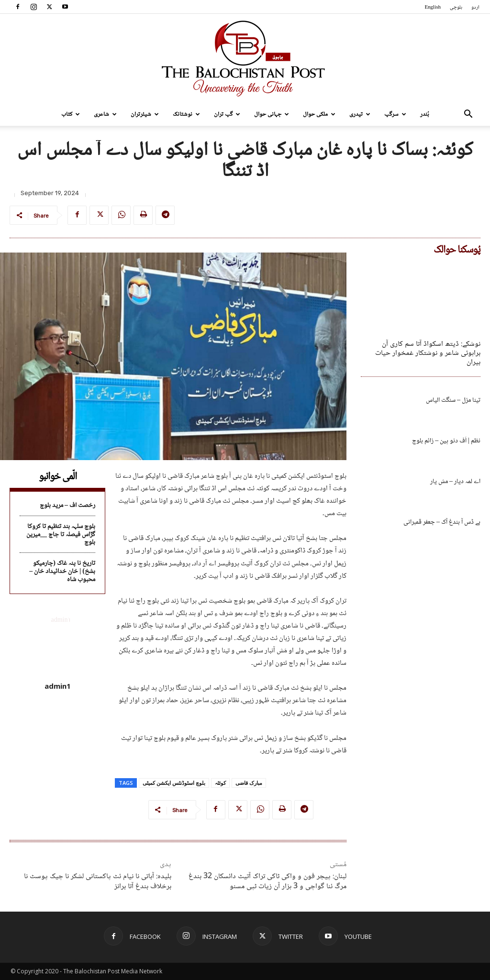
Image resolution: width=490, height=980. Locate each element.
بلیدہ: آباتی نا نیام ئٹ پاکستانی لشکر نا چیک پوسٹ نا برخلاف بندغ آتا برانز (98, 881)
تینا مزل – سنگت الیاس (453, 400)
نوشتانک (186, 114)
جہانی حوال (272, 114)
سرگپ (395, 114)
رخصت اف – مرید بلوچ (67, 506)
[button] (468, 115)
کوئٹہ (220, 783)
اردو (475, 7)
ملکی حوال (319, 114)
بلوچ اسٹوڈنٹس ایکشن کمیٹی (174, 783)
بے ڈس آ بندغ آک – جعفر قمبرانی (442, 522)
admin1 (58, 686)
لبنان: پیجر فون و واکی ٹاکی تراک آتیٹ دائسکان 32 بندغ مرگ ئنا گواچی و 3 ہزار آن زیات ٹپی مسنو (267, 881)
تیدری (360, 114)
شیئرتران (145, 114)
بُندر (425, 114)
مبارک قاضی (249, 783)
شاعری (105, 114)
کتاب (71, 114)
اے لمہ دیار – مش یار (455, 482)
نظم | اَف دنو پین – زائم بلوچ (446, 441)
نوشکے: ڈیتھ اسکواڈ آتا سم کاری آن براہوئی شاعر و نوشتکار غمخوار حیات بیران (428, 353)
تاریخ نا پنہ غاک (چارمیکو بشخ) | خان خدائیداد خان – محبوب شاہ (62, 572)
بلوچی (456, 7)
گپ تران (227, 114)
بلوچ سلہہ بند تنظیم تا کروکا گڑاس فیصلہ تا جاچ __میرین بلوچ (61, 535)
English (433, 7)
